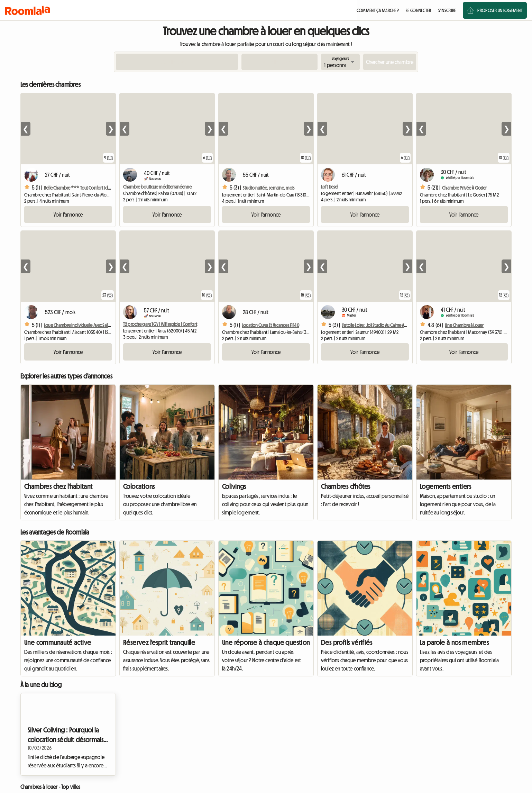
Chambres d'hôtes (346, 486)
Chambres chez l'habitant (58, 486)
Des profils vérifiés (347, 642)
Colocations (139, 486)
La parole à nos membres (454, 642)
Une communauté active (58, 642)
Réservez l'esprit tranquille (159, 642)
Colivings (234, 486)
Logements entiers (446, 486)
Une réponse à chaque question (266, 642)
